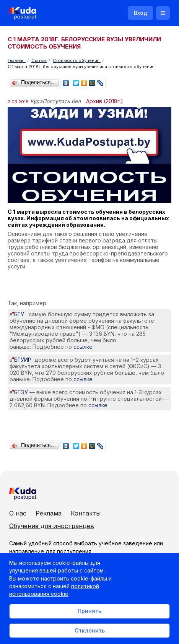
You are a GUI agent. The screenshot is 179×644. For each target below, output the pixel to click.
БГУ (21, 314)
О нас (18, 513)
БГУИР (24, 360)
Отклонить (90, 630)
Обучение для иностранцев (52, 526)
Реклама (49, 513)
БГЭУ (21, 392)
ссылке (83, 347)
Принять (89, 611)
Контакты (86, 513)
